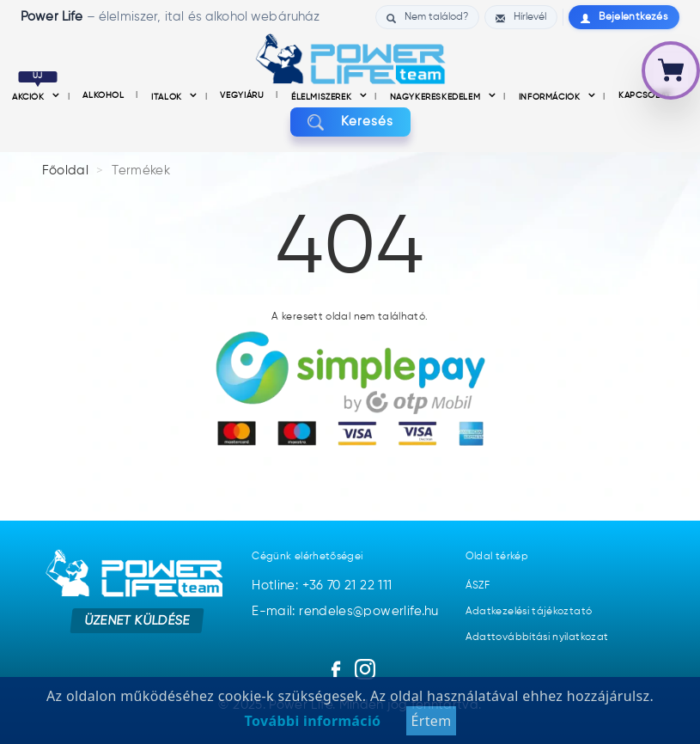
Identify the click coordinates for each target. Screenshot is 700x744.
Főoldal (66, 171)
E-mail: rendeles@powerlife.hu (345, 611)
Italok (168, 97)
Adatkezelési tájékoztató (529, 612)
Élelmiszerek (323, 97)
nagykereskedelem (437, 97)
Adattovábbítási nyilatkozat (537, 637)
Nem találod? (427, 18)
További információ (313, 721)
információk (551, 97)
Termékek (141, 171)
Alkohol (105, 95)
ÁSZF (478, 586)
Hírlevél (521, 18)
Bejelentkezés (624, 18)
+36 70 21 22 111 (347, 585)
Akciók (34, 97)
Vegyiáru (243, 95)
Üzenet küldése (137, 620)
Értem (431, 721)
